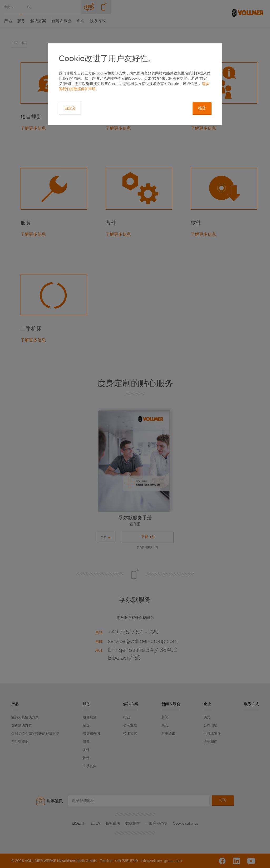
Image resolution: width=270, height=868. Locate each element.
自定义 (70, 108)
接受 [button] (202, 108)
